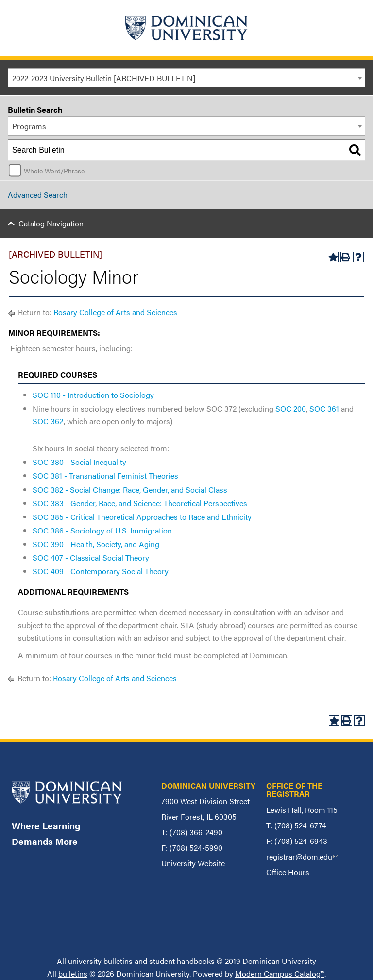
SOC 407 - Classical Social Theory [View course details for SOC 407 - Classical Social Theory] (91, 558)
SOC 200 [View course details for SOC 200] (291, 408)
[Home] (186, 28)
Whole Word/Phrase (54, 171)
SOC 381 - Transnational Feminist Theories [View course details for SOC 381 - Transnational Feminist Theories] (105, 475)
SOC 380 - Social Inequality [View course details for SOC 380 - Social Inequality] (79, 462)
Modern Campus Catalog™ (280, 973)
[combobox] (186, 78)
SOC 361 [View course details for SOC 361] (324, 408)
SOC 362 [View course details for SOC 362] (48, 421)
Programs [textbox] (29, 126)
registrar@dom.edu (302, 856)
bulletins (73, 973)
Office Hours (288, 872)
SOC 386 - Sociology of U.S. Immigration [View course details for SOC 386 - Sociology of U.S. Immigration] (102, 530)
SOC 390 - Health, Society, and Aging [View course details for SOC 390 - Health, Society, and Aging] (96, 544)
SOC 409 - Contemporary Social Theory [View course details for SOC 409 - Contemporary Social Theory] (101, 571)
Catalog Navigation (51, 223)
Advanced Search (38, 195)
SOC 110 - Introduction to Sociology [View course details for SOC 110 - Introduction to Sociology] (93, 395)
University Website (193, 863)
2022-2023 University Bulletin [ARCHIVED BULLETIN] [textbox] (104, 78)
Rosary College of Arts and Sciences (115, 312)
